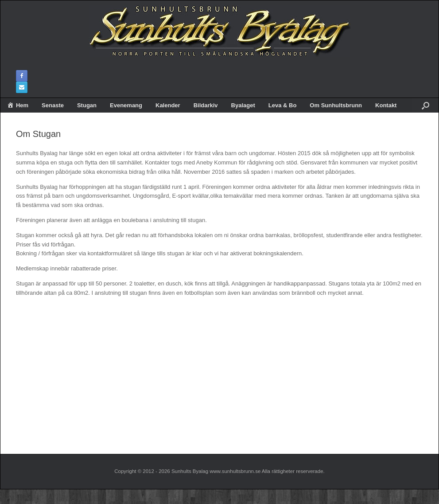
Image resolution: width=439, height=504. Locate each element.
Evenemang (126, 105)
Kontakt (386, 105)
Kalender (168, 105)
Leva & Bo (283, 105)
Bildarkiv (206, 105)
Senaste (53, 105)
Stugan (87, 105)
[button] (425, 105)
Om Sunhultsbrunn (336, 105)
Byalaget (243, 105)
